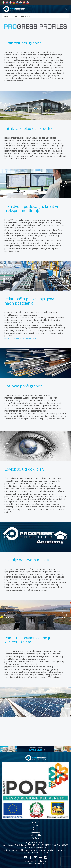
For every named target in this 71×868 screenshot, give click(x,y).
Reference (35, 833)
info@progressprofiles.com (17, 850)
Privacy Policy (29, 861)
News (35, 825)
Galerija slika (36, 835)
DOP (30, 864)
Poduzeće (36, 822)
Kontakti (35, 838)
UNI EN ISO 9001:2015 (28, 338)
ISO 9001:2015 (11, 338)
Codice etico (39, 864)
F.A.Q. (36, 827)
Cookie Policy (43, 861)
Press (36, 830)
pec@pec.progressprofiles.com (45, 850)
